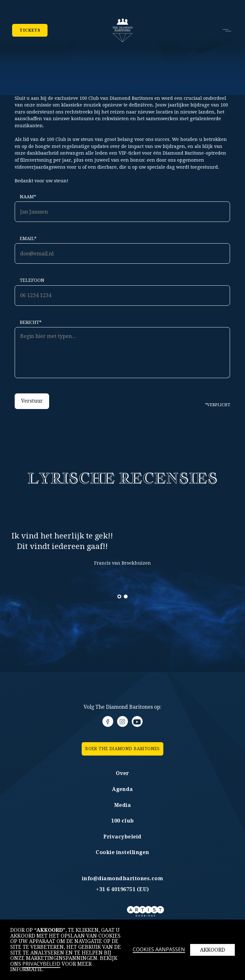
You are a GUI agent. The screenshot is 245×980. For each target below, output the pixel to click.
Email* (28, 238)
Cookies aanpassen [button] (159, 950)
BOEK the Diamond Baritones (122, 749)
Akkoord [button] (212, 950)
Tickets (30, 30)
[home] (123, 30)
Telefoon (32, 280)
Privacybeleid (41, 964)
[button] (224, 30)
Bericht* (31, 322)
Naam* (28, 197)
